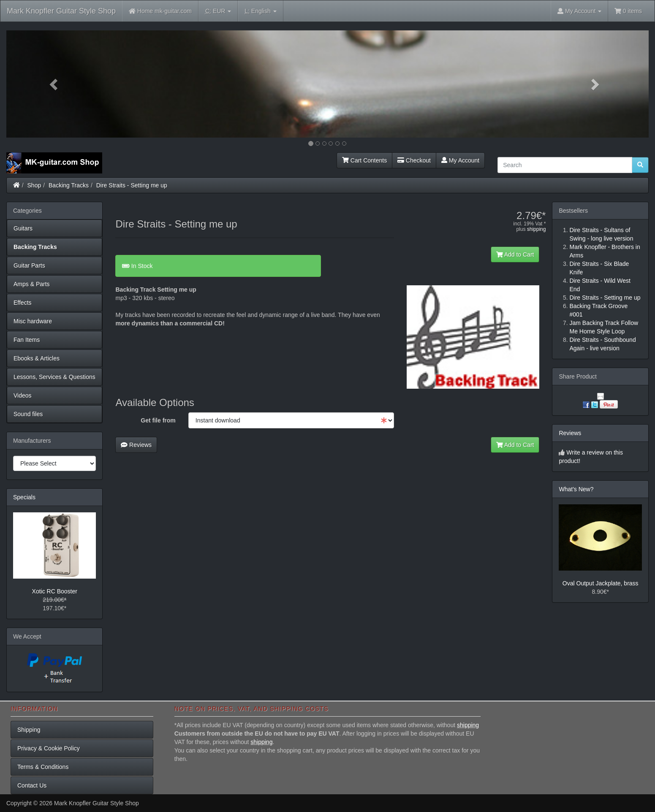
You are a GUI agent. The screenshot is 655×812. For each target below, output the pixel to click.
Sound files (28, 414)
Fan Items (27, 340)
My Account (460, 160)
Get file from (158, 420)
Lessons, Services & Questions (54, 377)
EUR (218, 11)
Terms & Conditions (43, 767)
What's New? (576, 489)
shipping (537, 229)
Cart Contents (364, 160)
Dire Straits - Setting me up (132, 185)
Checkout (414, 160)
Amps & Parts (32, 284)
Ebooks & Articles (37, 358)
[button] (54, 84)
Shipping (29, 730)
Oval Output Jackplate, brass (601, 583)
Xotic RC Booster (55, 591)
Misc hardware (33, 321)
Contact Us (32, 785)
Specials (24, 497)
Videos (23, 395)
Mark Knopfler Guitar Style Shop (61, 11)
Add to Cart (515, 254)
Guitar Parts (29, 265)
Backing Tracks (69, 185)
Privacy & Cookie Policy (49, 748)
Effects (23, 303)
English (260, 11)
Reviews (136, 445)
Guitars (23, 228)
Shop (34, 185)
